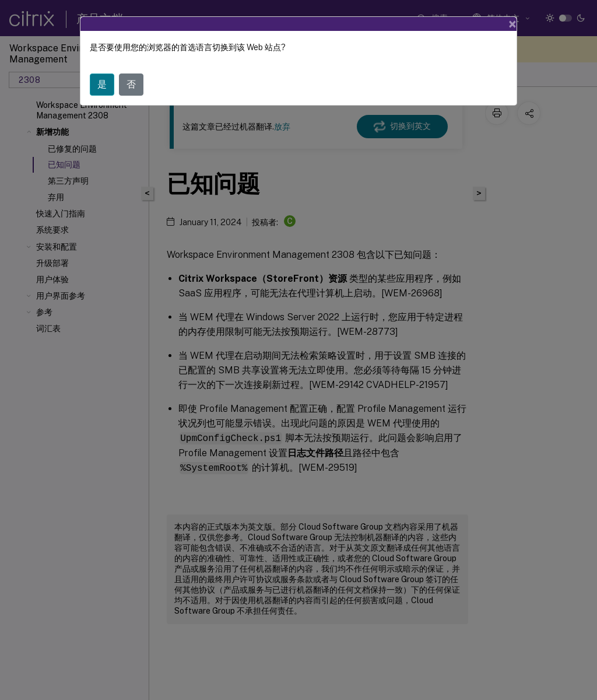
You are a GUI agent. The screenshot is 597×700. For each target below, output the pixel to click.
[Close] (512, 24)
